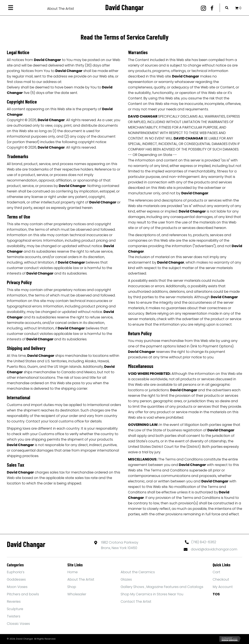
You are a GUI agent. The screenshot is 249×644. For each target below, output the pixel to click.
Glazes (126, 579)
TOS (216, 594)
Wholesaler (77, 594)
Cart (216, 572)
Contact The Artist (136, 602)
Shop (72, 587)
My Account (223, 587)
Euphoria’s (16, 572)
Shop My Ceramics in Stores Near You (152, 594)
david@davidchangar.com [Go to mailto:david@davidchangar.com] (214, 549)
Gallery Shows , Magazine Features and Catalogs (162, 587)
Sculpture (15, 609)
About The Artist (61, 9)
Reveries (14, 602)
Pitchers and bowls (23, 594)
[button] (203, 8)
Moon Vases (17, 587)
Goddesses (16, 579)
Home (72, 572)
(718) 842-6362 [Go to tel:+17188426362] (204, 542)
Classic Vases (18, 624)
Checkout (221, 579)
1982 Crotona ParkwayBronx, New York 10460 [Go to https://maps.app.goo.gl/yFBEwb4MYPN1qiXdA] (120, 545)
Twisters (14, 616)
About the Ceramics (138, 572)
